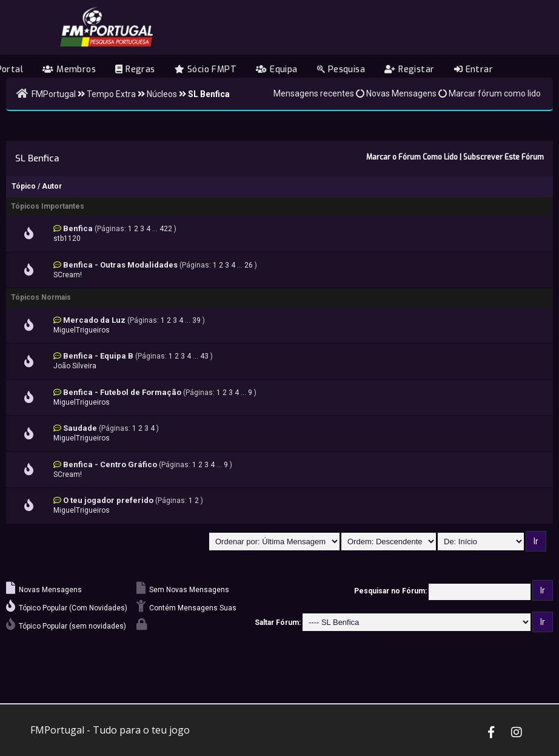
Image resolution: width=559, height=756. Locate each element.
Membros (69, 69)
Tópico (24, 186)
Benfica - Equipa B (98, 356)
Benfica (78, 228)
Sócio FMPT (206, 69)
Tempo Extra (111, 94)
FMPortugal (54, 94)
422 (166, 229)
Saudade (80, 428)
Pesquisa (341, 69)
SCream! (68, 275)
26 (249, 265)
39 (196, 320)
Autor (52, 186)
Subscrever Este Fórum (504, 157)
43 (204, 356)
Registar (409, 69)
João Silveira (75, 366)
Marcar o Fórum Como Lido (412, 157)
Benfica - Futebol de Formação (122, 392)
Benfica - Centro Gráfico (110, 464)
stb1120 (67, 238)
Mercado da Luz (94, 320)
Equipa (276, 69)
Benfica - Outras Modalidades (120, 265)
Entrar (474, 69)
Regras (135, 69)
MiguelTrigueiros (82, 330)
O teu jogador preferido (108, 500)
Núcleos (162, 94)
